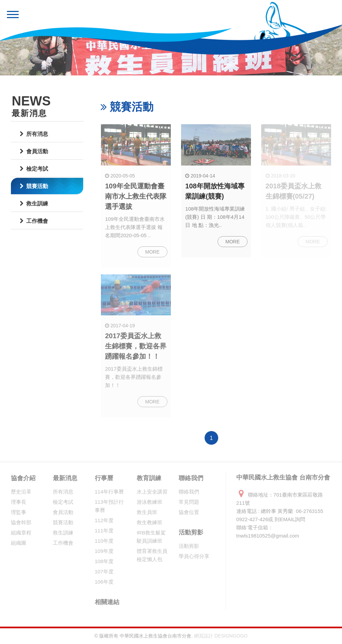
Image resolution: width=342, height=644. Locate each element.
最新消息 (65, 478)
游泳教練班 (150, 502)
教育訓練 (149, 478)
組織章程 (21, 533)
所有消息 (34, 134)
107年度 (104, 571)
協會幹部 (21, 522)
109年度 (104, 551)
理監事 (19, 512)
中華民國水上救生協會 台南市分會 (101, 15)
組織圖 (19, 543)
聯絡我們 (191, 478)
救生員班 (147, 512)
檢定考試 (34, 169)
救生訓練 (34, 204)
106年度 (104, 582)
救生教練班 (150, 522)
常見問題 (189, 502)
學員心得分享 (194, 556)
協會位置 (189, 512)
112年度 (104, 520)
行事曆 (104, 478)
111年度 (104, 531)
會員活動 (34, 151)
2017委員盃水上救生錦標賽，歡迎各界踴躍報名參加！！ (136, 346)
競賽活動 (34, 186)
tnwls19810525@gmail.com (268, 536)
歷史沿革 (21, 492)
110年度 (104, 541)
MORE (152, 252)
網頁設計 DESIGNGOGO (221, 636)
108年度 (104, 561)
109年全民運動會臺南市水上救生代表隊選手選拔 (136, 196)
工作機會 (34, 221)
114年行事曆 (109, 492)
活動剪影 (191, 532)
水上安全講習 (152, 492)
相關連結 (107, 602)
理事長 (19, 502)
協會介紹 (23, 478)
